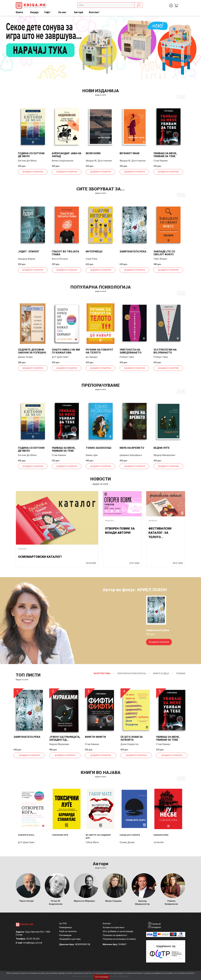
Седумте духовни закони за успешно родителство (32, 353)
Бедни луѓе (162, 448)
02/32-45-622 (33, 939)
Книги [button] (19, 12)
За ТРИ (63, 924)
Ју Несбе (159, 842)
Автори (79, 12)
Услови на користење (114, 927)
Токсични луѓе (60, 835)
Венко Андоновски (63, 161)
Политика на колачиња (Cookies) (119, 939)
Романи (181, 673)
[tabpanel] (100, 47)
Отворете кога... (27, 835)
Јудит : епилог (29, 251)
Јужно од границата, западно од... (65, 738)
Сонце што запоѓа (130, 835)
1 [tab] (192, 20)
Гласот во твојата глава (65, 253)
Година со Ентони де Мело (31, 155)
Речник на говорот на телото (99, 351)
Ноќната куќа (161, 835)
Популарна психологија (132, 673)
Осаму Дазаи (127, 842)
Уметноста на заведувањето (131, 351)
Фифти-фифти (95, 737)
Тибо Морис (160, 259)
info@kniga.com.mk (33, 943)
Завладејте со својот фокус (164, 253)
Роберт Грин (127, 357)
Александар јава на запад (67, 155)
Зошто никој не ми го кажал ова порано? (66, 353)
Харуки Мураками (59, 744)
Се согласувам (102, 977)
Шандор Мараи (27, 259)
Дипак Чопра (25, 357)
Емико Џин (92, 455)
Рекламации (65, 935)
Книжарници (65, 927)
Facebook (156, 924)
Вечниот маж (130, 153)
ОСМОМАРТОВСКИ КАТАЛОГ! (40, 557)
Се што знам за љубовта (132, 738)
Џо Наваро (92, 357)
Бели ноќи (93, 153)
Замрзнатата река (133, 251)
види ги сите (101, 95)
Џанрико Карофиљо (131, 455)
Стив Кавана (161, 161)
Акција (34, 12)
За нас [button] (62, 12)
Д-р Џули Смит (60, 357)
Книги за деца (161, 673)
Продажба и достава (70, 939)
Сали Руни (91, 259)
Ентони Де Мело (27, 161)
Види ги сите (22, 680)
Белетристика (102, 673)
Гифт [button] (48, 12)
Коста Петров (60, 259)
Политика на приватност (115, 935)
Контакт (94, 12)
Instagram (156, 927)
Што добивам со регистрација (118, 931)
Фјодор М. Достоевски (99, 161)
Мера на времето (132, 448)
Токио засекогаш (98, 448)
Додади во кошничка (33, 172)
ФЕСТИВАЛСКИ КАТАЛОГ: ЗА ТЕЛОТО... (160, 533)
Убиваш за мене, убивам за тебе (165, 155)
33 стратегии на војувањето (165, 351)
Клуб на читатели (68, 931)
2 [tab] (197, 20)
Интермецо (94, 251)
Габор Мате (92, 842)
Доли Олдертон (129, 744)
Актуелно (22, 549)
